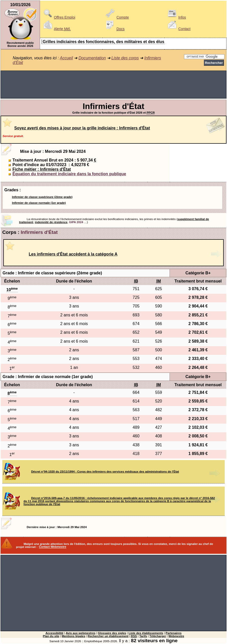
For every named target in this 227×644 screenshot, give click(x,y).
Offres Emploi (58, 17)
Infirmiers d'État (39, 232)
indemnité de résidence (51, 222)
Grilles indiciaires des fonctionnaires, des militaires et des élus (103, 42)
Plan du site (51, 636)
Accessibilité (54, 633)
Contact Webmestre (53, 547)
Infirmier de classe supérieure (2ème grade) (42, 197)
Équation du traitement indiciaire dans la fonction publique (69, 174)
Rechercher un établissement (108, 636)
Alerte (56, 29)
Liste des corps (125, 58)
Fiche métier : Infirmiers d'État (42, 169)
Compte (117, 17)
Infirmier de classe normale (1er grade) (39, 203)
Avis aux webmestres (81, 633)
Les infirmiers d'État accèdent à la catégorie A (73, 254)
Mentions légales (74, 636)
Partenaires (173, 633)
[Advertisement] (113, 85)
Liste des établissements (146, 633)
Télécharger (158, 636)
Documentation (92, 58)
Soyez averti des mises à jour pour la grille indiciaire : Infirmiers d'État (82, 128)
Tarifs (143, 636)
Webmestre (176, 636)
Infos (176, 17)
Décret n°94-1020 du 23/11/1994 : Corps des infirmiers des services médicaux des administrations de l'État (105, 472)
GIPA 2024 (76, 222)
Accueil (66, 58)
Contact (178, 29)
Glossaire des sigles (112, 633)
